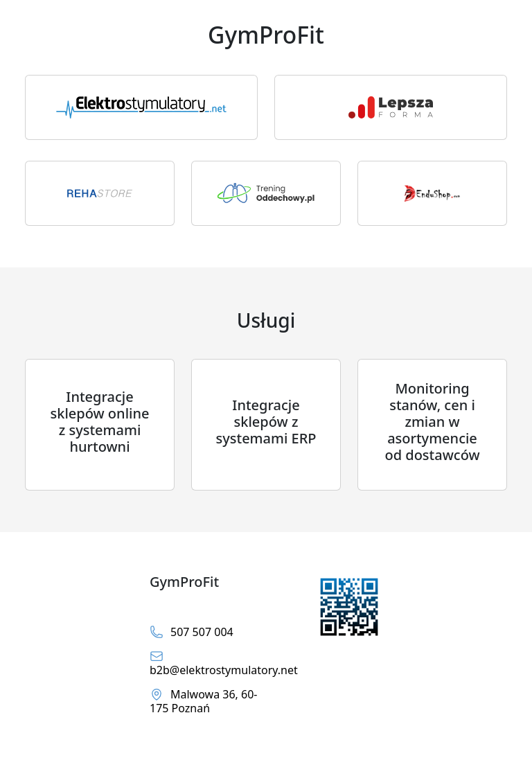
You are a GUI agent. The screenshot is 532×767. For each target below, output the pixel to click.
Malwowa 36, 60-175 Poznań (203, 701)
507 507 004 (192, 632)
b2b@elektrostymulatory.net (204, 663)
